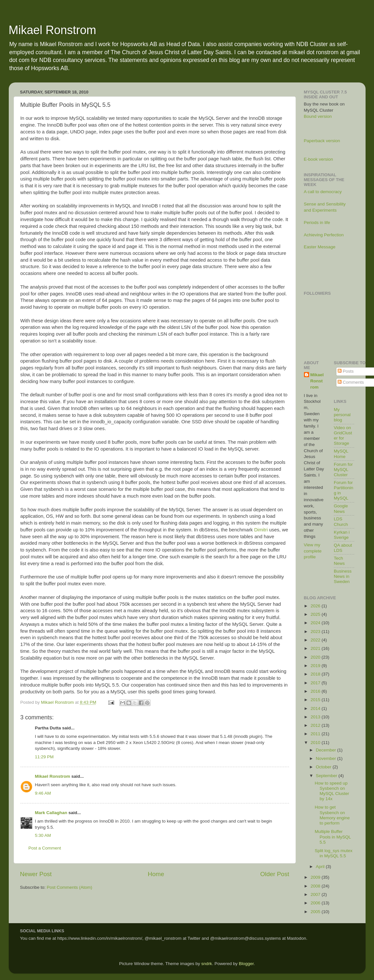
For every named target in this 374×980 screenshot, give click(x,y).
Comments (351, 382)
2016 (316, 691)
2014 (316, 708)
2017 (316, 683)
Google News (341, 509)
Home (156, 874)
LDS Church (341, 521)
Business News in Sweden (343, 576)
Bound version (318, 116)
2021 (316, 648)
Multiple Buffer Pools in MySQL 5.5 (333, 837)
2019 (316, 666)
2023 (316, 632)
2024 (316, 623)
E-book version (319, 159)
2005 (316, 912)
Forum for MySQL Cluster (343, 470)
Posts (346, 371)
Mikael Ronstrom (53, 30)
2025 (316, 614)
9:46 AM (43, 793)
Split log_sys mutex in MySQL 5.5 (333, 853)
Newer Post (36, 874)
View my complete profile (313, 551)
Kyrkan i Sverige (342, 535)
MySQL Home (341, 454)
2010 (316, 743)
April (321, 867)
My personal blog (342, 415)
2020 (316, 657)
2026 (316, 606)
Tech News (339, 561)
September (327, 776)
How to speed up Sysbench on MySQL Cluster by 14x (332, 791)
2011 (316, 734)
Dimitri (261, 530)
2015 (316, 700)
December (327, 750)
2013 (316, 717)
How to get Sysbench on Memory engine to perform (332, 815)
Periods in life (317, 223)
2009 (316, 877)
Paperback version (322, 141)
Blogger (246, 964)
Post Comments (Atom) (69, 887)
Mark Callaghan (51, 813)
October (324, 767)
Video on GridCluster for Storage (343, 436)
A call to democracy (323, 192)
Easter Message (320, 247)
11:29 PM (44, 757)
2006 (316, 903)
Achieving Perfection (324, 235)
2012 (316, 725)
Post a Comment (45, 848)
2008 (316, 886)
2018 (316, 674)
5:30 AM (43, 835)
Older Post (275, 874)
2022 (316, 640)
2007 (316, 894)
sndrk (207, 964)
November (327, 758)
